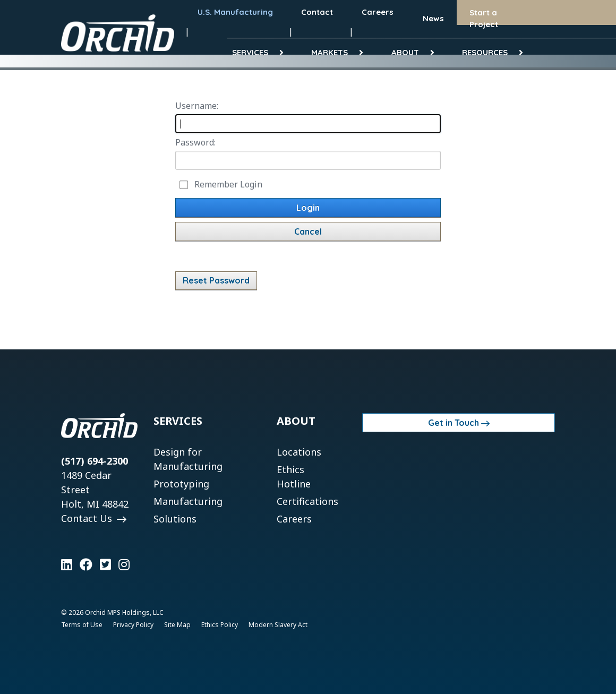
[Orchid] (118, 33)
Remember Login (228, 184)
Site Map (177, 625)
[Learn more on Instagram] (124, 564)
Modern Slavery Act (278, 625)
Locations (299, 452)
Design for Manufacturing (188, 459)
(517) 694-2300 (95, 461)
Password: (195, 142)
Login (308, 208)
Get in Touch (454, 423)
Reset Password (216, 280)
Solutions (175, 519)
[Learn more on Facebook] (86, 564)
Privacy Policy (133, 625)
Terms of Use (82, 625)
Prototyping (181, 484)
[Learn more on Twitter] (105, 564)
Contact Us (88, 518)
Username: (197, 106)
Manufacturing (188, 501)
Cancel (308, 232)
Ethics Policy (220, 625)
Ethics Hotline (294, 477)
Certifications (307, 501)
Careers (294, 519)
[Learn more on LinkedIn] (67, 564)
